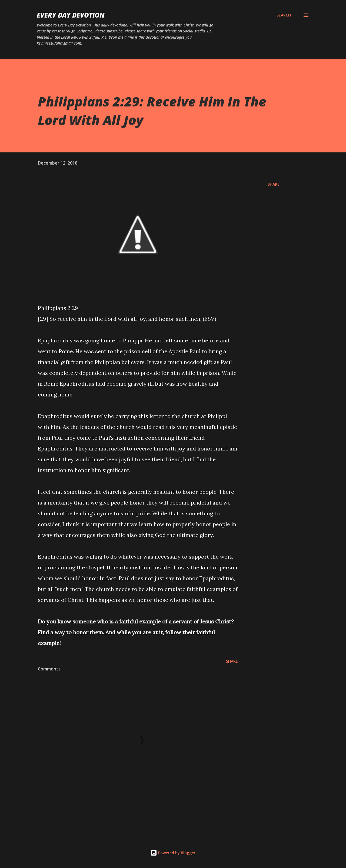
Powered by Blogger (173, 853)
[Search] (284, 15)
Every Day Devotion (71, 15)
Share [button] (274, 184)
